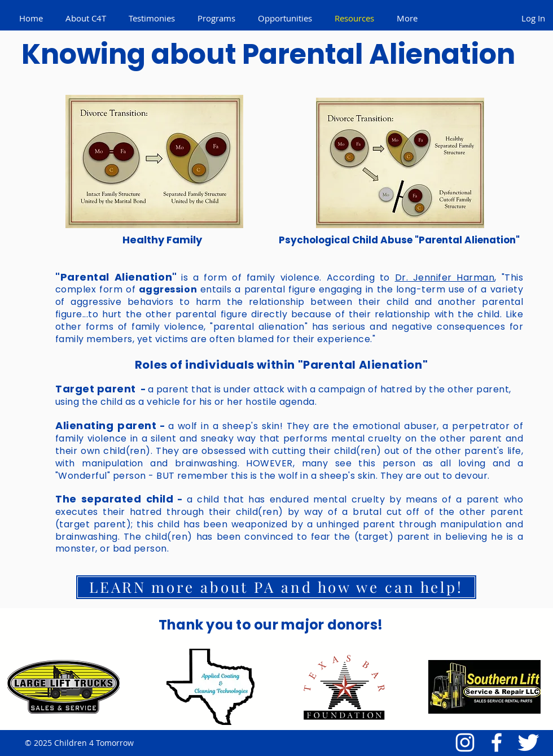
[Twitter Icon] (528, 742)
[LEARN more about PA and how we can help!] (276, 587)
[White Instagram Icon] (465, 742)
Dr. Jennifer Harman (445, 278)
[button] (86, 18)
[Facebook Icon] (497, 742)
